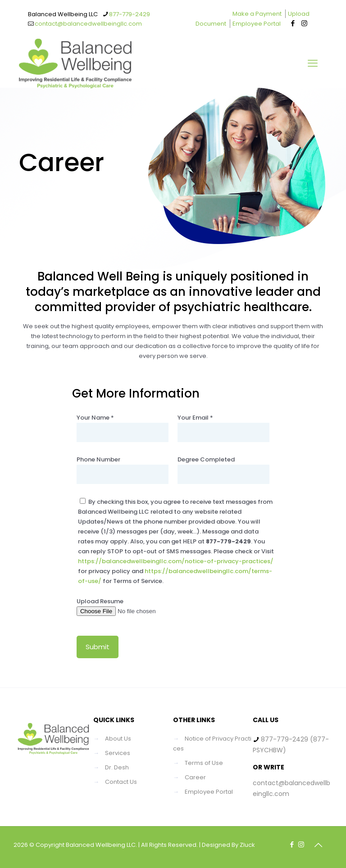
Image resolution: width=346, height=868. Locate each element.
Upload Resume (123, 607)
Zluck (247, 845)
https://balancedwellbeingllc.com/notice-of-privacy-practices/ (176, 561)
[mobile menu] (313, 63)
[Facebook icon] (293, 23)
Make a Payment (257, 14)
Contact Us (121, 782)
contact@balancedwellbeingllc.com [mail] (88, 24)
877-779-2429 (285, 739)
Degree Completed (223, 470)
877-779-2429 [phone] (130, 14)
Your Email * (223, 428)
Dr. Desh (117, 767)
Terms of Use (204, 763)
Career (195, 777)
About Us (118, 739)
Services (118, 753)
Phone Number (123, 470)
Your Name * (123, 428)
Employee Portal (257, 24)
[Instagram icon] (304, 23)
